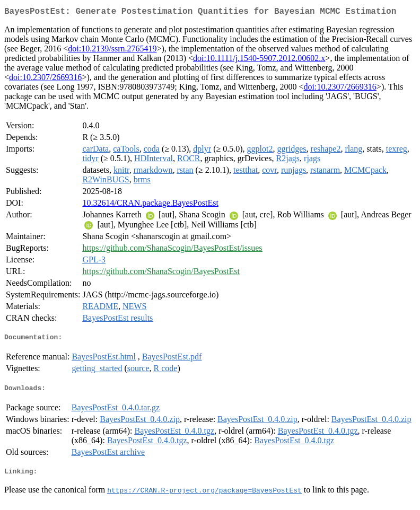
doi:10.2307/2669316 (45, 79)
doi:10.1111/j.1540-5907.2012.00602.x (259, 60)
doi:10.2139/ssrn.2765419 (112, 51)
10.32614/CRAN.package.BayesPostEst (150, 205)
